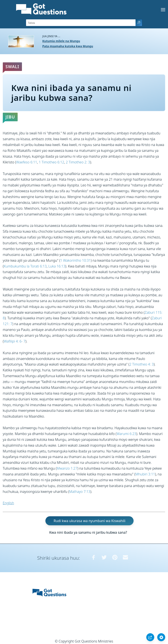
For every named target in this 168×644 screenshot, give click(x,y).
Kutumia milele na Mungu (61, 41)
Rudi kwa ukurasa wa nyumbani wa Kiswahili (89, 521)
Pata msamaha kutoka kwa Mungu (68, 46)
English (8, 503)
